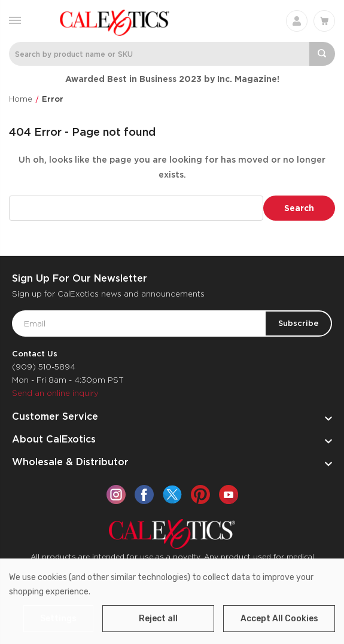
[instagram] (116, 495)
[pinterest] (200, 495)
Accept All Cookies (279, 619)
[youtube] (229, 495)
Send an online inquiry (55, 393)
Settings (58, 619)
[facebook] (144, 495)
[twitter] (172, 495)
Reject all (158, 619)
